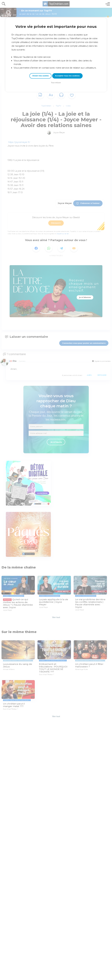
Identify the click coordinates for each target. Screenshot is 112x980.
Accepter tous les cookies (67, 76)
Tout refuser (56, 83)
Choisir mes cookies (41, 76)
